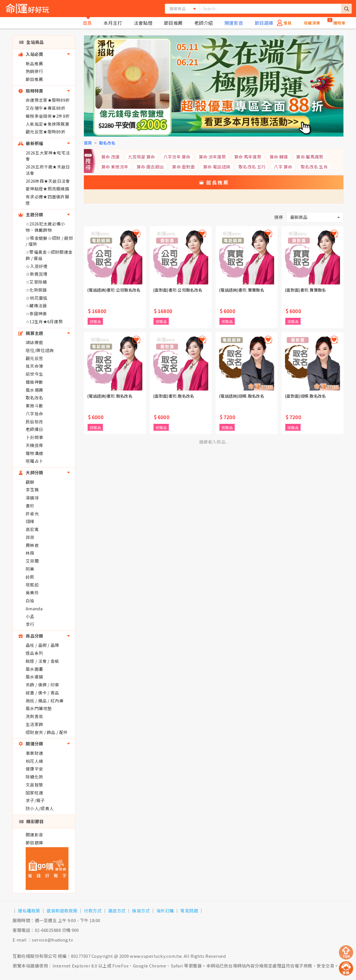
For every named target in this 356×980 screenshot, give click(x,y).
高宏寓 (32, 529)
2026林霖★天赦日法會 (48, 181)
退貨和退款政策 (62, 911)
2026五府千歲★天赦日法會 (48, 170)
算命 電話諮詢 (217, 167)
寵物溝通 (34, 453)
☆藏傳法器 (36, 305)
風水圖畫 (34, 669)
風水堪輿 (34, 390)
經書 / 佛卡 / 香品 (43, 693)
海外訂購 (165, 911)
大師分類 (31, 472)
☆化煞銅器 (36, 290)
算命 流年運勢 (212, 157)
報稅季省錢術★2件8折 (48, 116)
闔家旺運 (34, 793)
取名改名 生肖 (314, 167)
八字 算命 (283, 167)
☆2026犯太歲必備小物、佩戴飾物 (45, 227)
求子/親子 (35, 800)
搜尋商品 (178, 9)
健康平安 (34, 769)
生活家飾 (34, 724)
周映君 (32, 545)
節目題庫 (264, 23)
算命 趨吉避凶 (150, 167)
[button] (315, 217)
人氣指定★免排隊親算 (47, 124)
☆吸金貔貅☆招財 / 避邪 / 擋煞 (49, 241)
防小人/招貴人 (40, 808)
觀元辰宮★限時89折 (45, 132)
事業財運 (34, 753)
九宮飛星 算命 (142, 157)
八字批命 (34, 413)
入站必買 (31, 54)
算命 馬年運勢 (248, 157)
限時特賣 (31, 91)
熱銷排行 (34, 71)
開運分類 (31, 744)
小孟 (30, 616)
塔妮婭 (32, 584)
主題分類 (31, 214)
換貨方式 (141, 911)
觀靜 (30, 482)
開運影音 (234, 23)
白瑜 (30, 600)
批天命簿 (34, 366)
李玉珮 (32, 490)
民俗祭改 (34, 421)
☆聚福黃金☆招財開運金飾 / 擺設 (49, 255)
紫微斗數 (34, 405)
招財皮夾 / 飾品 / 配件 (47, 732)
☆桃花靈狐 (37, 298)
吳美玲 (32, 592)
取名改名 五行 (252, 167)
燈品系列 (34, 653)
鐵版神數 (34, 382)
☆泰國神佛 (36, 313)
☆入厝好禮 (37, 266)
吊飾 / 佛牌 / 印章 (43, 685)
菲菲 (30, 537)
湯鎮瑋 (32, 498)
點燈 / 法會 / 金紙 (43, 661)
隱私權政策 (29, 911)
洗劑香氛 (34, 716)
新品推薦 (34, 63)
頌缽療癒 (34, 342)
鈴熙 (30, 577)
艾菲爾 (32, 561)
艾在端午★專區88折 (45, 108)
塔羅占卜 (34, 461)
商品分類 (31, 636)
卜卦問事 (34, 437)
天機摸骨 (34, 445)
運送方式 (117, 911)
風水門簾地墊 (39, 708)
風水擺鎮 (34, 677)
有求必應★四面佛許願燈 (47, 200)
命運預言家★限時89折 (48, 100)
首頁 (87, 23)
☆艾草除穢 (36, 282)
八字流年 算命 (177, 157)
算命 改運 (111, 157)
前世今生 (34, 374)
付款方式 (93, 911)
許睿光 (32, 514)
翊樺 (30, 521)
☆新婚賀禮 (37, 274)
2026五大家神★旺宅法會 (48, 156)
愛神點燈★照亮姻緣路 (47, 189)
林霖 (30, 553)
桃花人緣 (34, 761)
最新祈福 (31, 143)
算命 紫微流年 (115, 167)
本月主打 (113, 23)
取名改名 (34, 398)
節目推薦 (173, 23)
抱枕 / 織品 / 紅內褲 (45, 701)
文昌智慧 (34, 785)
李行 (30, 624)
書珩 (30, 506)
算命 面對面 (183, 167)
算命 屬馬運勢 (310, 157)
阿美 (30, 569)
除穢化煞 (34, 777)
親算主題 (31, 333)
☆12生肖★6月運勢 (44, 321)
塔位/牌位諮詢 (40, 350)
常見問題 (189, 911)
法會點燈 (143, 23)
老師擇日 (34, 429)
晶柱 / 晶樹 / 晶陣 (43, 645)
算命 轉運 (279, 157)
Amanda (34, 608)
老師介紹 (204, 23)
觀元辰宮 (34, 358)
